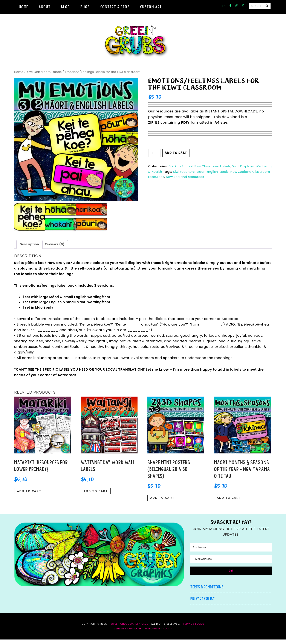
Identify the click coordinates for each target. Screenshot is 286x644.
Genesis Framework (128, 633)
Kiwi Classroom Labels (44, 76)
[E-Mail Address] (231, 564)
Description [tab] (30, 248)
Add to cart (176, 157)
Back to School (181, 170)
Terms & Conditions (207, 591)
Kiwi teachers (203, 175)
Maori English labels (233, 175)
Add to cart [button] (29, 496)
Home (19, 76)
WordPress (153, 633)
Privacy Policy (203, 603)
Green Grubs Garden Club (143, 44)
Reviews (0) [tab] (56, 248)
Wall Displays (246, 170)
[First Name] (231, 552)
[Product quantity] (154, 157)
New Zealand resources (221, 181)
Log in (168, 633)
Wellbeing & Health (164, 175)
